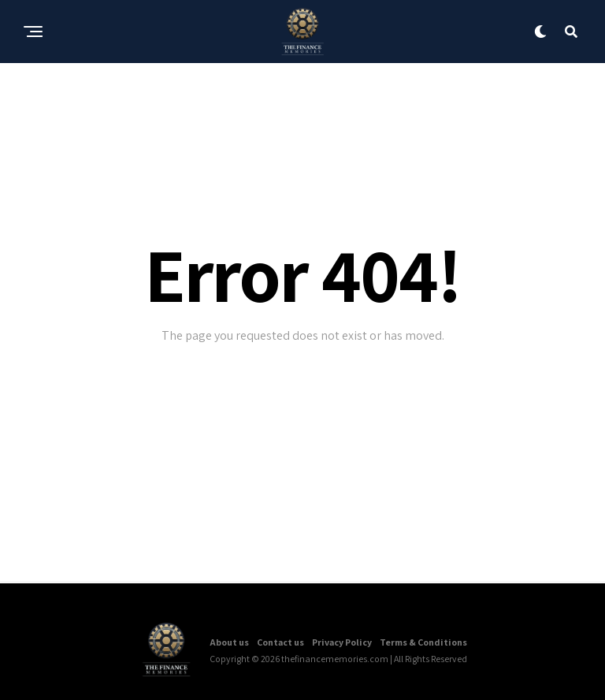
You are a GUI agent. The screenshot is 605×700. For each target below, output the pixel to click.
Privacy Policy (342, 642)
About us (229, 642)
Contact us (280, 642)
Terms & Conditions (423, 642)
